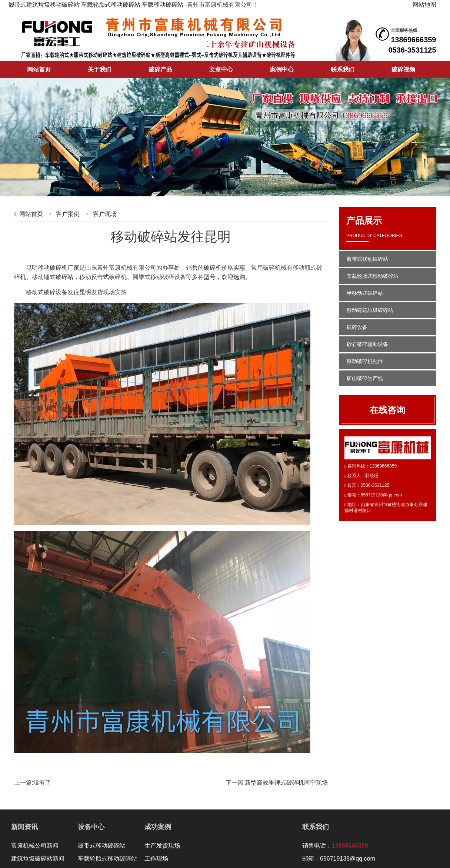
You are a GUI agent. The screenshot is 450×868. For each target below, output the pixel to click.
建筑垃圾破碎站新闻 (38, 859)
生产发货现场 (162, 846)
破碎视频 (403, 69)
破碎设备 (357, 327)
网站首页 (39, 69)
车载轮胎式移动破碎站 (111, 5)
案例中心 (282, 69)
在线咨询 (387, 410)
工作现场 (156, 859)
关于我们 (100, 69)
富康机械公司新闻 (35, 846)
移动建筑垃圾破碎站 (370, 310)
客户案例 (68, 214)
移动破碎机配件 (365, 361)
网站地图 (424, 5)
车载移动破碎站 (163, 5)
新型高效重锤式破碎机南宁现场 (286, 783)
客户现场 (105, 214)
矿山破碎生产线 (365, 378)
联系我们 (343, 69)
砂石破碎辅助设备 (367, 344)
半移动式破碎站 (365, 293)
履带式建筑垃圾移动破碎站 (44, 5)
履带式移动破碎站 (367, 259)
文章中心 (221, 69)
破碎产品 (160, 69)
